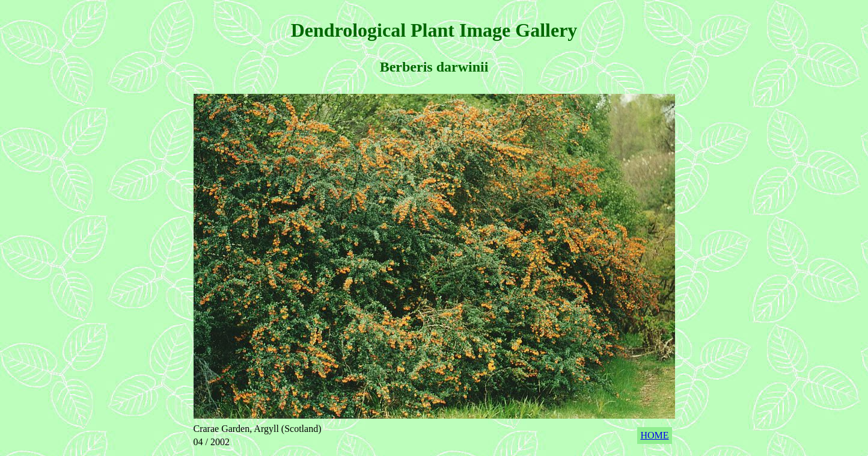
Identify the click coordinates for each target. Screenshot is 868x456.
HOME (654, 435)
